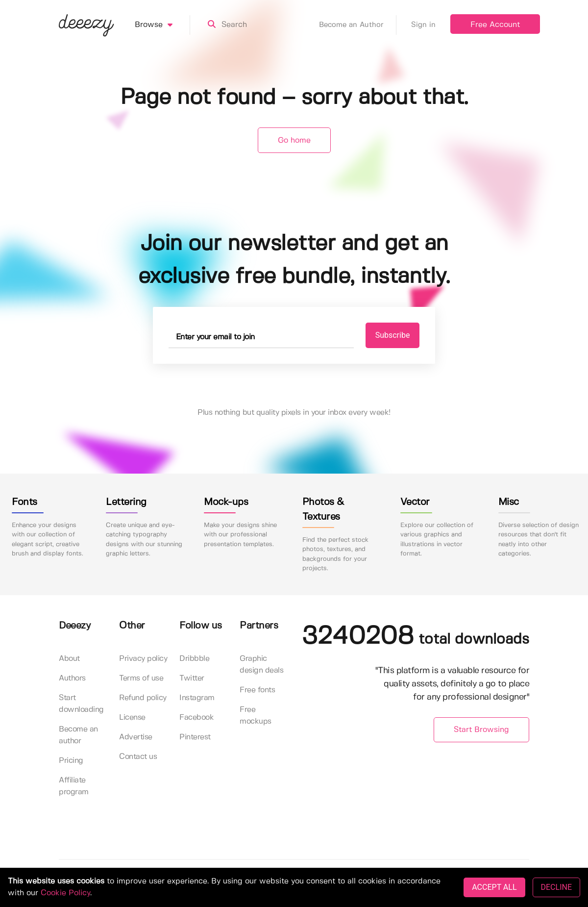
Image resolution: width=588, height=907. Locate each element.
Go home (294, 140)
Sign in (423, 25)
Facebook (196, 718)
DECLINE (556, 887)
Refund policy (143, 698)
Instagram (197, 698)
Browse (162, 25)
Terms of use (141, 678)
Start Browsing (481, 730)
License (132, 718)
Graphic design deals (261, 665)
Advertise (136, 737)
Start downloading (81, 704)
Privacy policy (143, 659)
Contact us (138, 757)
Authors (72, 678)
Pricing (71, 761)
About (69, 659)
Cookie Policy (65, 893)
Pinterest (195, 737)
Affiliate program (74, 786)
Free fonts (257, 690)
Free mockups (256, 716)
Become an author (78, 735)
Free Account (495, 25)
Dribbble (194, 659)
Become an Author (358, 25)
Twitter (192, 678)
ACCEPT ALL (494, 887)
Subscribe (393, 335)
